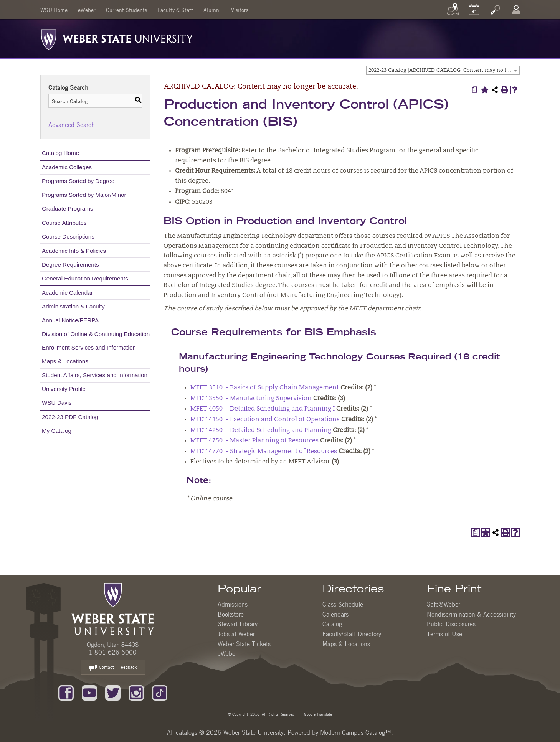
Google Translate (317, 714)
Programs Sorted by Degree (78, 181)
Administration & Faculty (73, 306)
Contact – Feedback (113, 668)
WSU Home (54, 10)
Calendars (335, 614)
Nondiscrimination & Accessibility (471, 614)
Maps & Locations (65, 361)
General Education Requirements (85, 278)
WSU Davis (57, 403)
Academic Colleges (67, 167)
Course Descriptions (68, 237)
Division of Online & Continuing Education (96, 334)
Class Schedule (343, 604)
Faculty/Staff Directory (352, 634)
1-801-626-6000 (113, 652)
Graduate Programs (67, 209)
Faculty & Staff (175, 10)
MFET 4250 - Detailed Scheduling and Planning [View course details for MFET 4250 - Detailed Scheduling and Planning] (261, 430)
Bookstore (231, 614)
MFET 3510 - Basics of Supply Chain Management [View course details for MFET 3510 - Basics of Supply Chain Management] (265, 388)
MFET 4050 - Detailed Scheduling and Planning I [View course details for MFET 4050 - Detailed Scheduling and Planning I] (263, 409)
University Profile (64, 389)
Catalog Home (60, 153)
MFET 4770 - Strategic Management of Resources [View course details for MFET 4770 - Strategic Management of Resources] (264, 452)
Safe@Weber (444, 604)
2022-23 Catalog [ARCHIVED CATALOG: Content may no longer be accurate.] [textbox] (444, 70)
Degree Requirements (70, 265)
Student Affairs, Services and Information (95, 375)
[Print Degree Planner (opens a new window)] (475, 90)
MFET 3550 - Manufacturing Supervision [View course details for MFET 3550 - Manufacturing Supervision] (251, 399)
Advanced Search (72, 125)
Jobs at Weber (236, 634)
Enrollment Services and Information (89, 347)
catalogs (187, 732)
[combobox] (443, 70)
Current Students (126, 10)
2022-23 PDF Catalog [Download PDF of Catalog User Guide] (70, 417)
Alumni (212, 10)
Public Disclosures (451, 624)
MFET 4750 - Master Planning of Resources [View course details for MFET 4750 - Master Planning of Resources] (254, 441)
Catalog (332, 624)
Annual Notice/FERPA (70, 320)
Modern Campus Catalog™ (356, 732)
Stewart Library (238, 624)
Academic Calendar (67, 293)
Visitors (240, 10)
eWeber (87, 10)
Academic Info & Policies (74, 251)
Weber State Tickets (244, 644)
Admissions (233, 604)
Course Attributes (64, 223)
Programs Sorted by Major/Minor (84, 195)
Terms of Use (444, 634)
